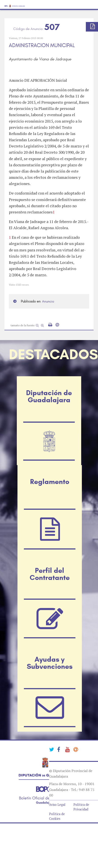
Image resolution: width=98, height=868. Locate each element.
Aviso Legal (57, 805)
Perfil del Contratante (50, 574)
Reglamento (50, 482)
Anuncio (48, 301)
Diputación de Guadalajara (49, 396)
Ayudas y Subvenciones (50, 663)
